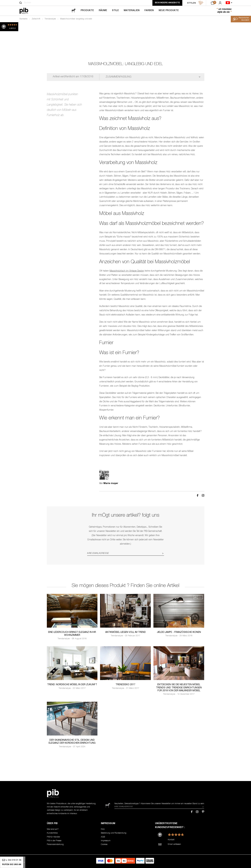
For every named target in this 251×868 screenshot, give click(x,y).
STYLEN (195, 3)
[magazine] (74, 11)
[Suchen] (21, 3)
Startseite (23, 19)
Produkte (87, 11)
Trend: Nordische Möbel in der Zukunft (72, 685)
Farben (149, 11)
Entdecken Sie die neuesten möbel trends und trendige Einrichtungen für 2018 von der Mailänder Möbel (179, 688)
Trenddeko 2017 (125, 685)
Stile (115, 11)
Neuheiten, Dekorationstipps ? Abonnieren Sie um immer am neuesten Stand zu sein (159, 804)
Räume (103, 11)
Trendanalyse (50, 19)
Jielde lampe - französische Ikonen (179, 632)
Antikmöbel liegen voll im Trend (125, 632)
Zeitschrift (36, 19)
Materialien (132, 11)
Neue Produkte (169, 11)
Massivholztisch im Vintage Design (127, 271)
